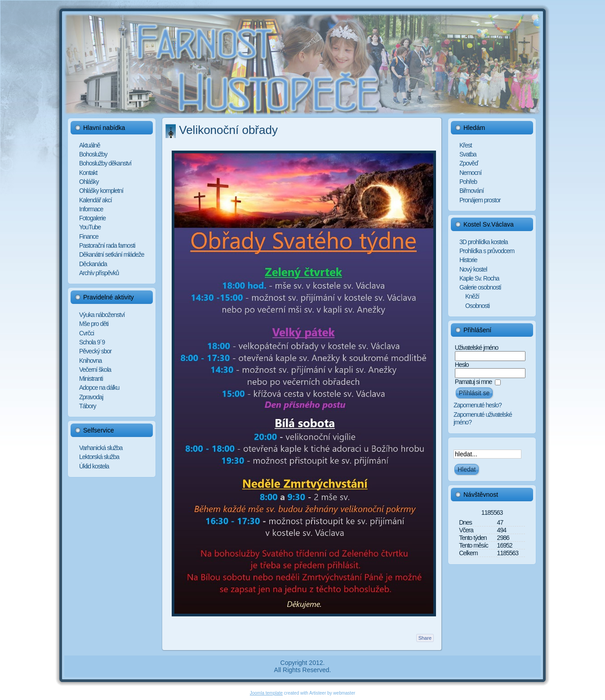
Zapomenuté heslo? (478, 405)
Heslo (462, 365)
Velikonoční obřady (228, 130)
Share (425, 638)
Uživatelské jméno (477, 348)
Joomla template (266, 693)
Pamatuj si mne (473, 382)
